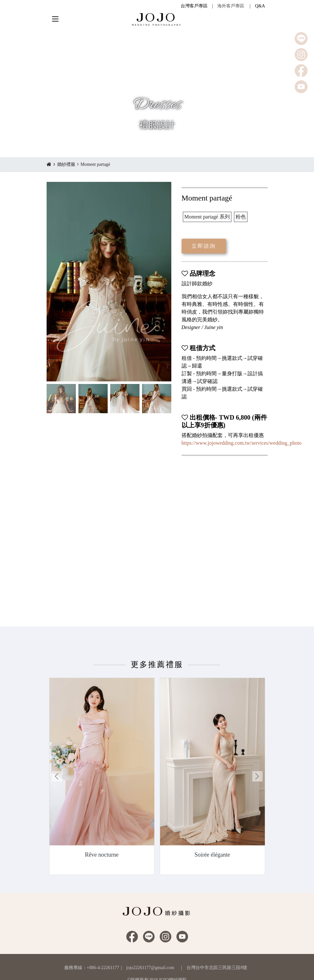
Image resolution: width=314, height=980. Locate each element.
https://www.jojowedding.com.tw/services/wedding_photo (242, 443)
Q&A (260, 6)
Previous (57, 776)
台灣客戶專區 (194, 6)
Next (257, 776)
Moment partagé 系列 (207, 217)
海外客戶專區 (231, 6)
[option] (109, 282)
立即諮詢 (204, 246)
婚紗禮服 (66, 164)
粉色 (241, 217)
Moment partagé (95, 164)
